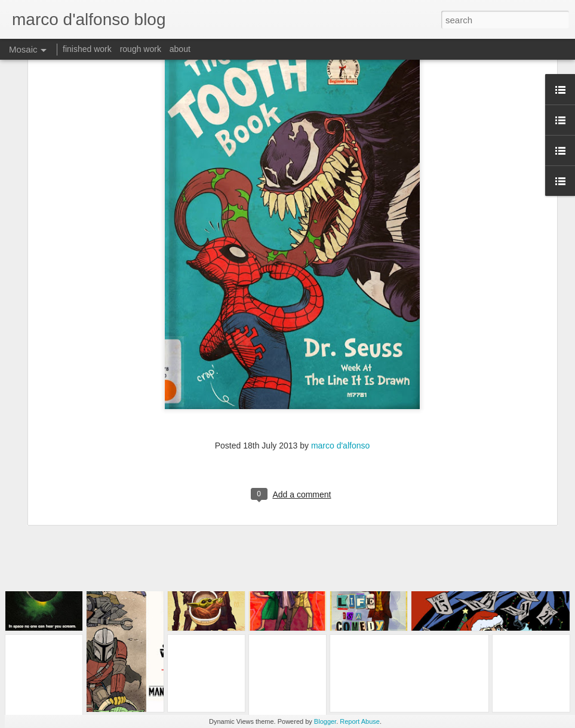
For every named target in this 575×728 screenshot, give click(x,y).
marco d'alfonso (340, 378)
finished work (87, 49)
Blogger (325, 721)
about (180, 49)
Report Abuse (360, 721)
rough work (141, 49)
